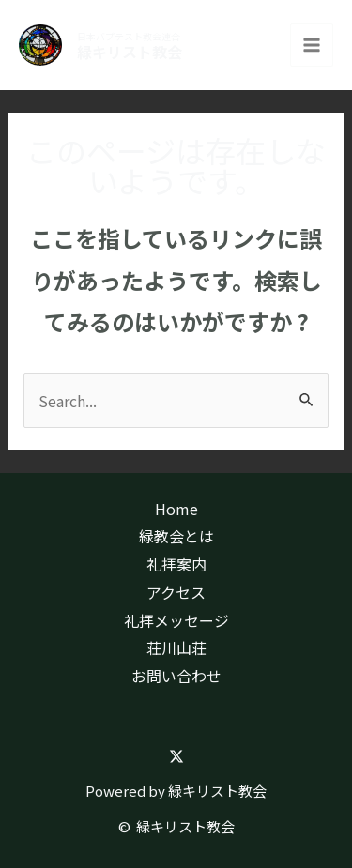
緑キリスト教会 (130, 52)
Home (176, 509)
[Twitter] (176, 756)
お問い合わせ (176, 676)
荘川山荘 (176, 647)
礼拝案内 (176, 564)
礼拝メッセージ (176, 620)
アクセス (176, 592)
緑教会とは (176, 536)
